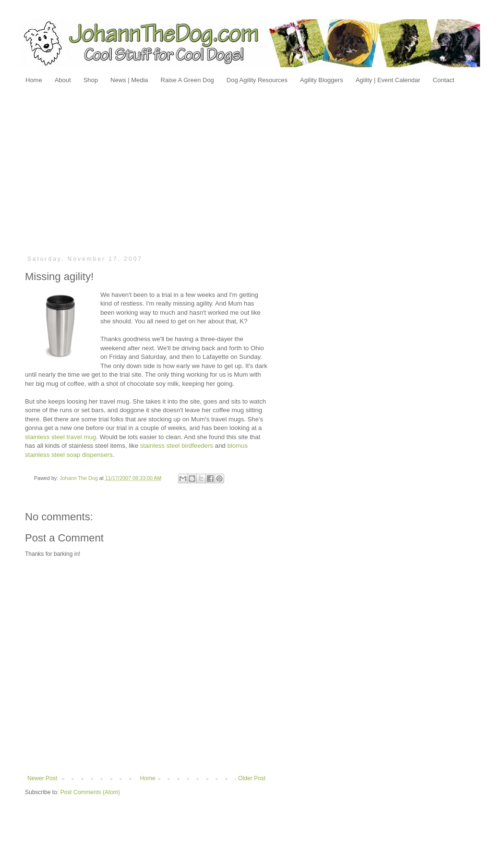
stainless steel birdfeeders (177, 446)
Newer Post (42, 778)
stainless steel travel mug (60, 437)
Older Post (252, 778)
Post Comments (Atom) (90, 792)
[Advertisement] (252, 169)
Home (148, 778)
